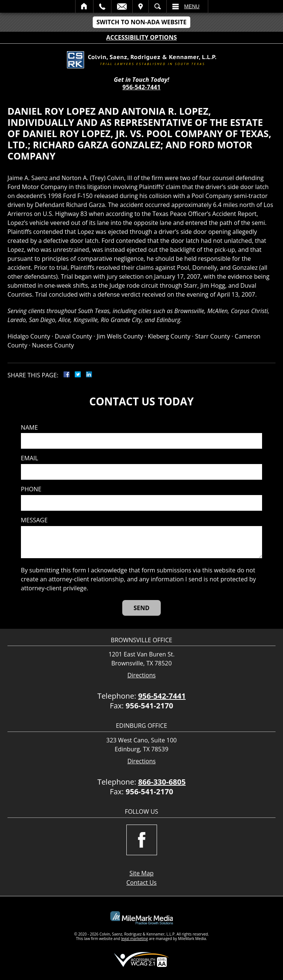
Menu (192, 6)
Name (29, 428)
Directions (142, 675)
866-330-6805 (162, 782)
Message (34, 520)
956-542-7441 (142, 87)
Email (122, 6)
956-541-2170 (149, 706)
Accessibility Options (141, 37)
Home (84, 6)
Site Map (141, 873)
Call (102, 6)
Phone (31, 489)
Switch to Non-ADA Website (141, 22)
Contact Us (141, 882)
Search (158, 6)
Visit (141, 6)
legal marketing (135, 939)
